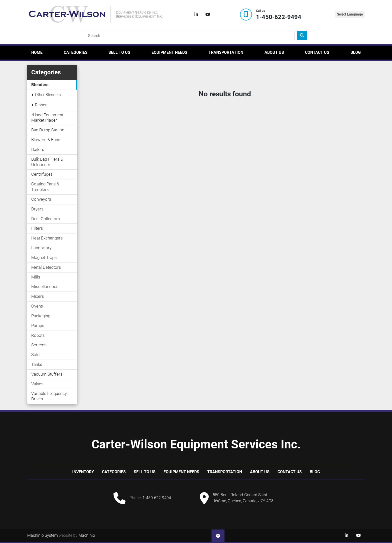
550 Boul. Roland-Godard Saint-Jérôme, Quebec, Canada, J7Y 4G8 (243, 498)
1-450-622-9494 (279, 17)
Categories (76, 52)
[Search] (190, 36)
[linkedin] (196, 15)
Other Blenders (48, 95)
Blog (356, 52)
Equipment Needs (169, 52)
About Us (274, 52)
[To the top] (218, 535)
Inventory (83, 472)
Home (37, 52)
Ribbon (41, 105)
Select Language (350, 14)
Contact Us (317, 52)
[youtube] (208, 15)
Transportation (226, 52)
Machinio (87, 535)
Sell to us (119, 52)
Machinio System (42, 535)
